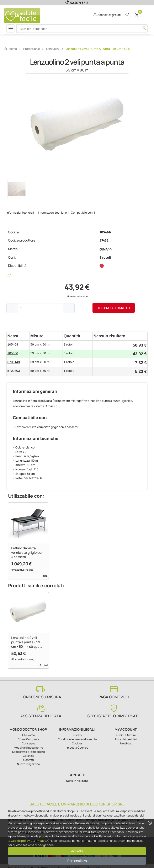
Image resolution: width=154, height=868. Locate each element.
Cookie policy (20, 841)
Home (10, 49)
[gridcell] (18, 345)
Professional (31, 49)
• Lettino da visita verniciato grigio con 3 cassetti (45, 427)
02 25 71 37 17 (79, 3)
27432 (104, 240)
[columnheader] (18, 336)
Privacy (41, 841)
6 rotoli (105, 257)
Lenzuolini (53, 49)
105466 (105, 232)
